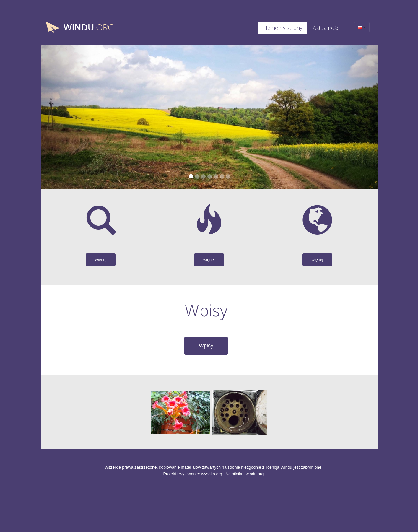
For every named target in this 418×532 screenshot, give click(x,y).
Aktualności (327, 28)
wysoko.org (212, 474)
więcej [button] (101, 260)
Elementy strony (283, 28)
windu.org (255, 474)
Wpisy (206, 346)
